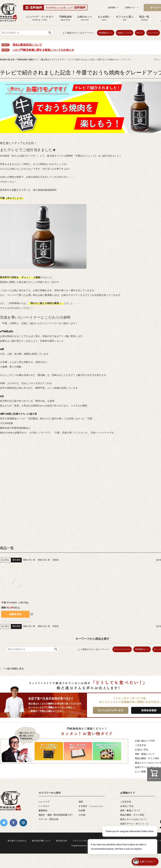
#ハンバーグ (153, 33)
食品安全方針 (62, 841)
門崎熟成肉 (65, 18)
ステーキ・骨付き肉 (48, 819)
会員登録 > (113, 8)
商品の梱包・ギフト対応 (132, 815)
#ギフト (140, 33)
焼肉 (81, 802)
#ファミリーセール (122, 649)
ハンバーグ (44, 802)
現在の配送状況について (27, 45)
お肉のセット (85, 18)
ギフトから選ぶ (125, 18)
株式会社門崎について (41, 841)
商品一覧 (144, 18)
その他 (82, 815)
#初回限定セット (106, 33)
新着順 (56, 560)
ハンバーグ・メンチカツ (40, 18)
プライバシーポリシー (82, 841)
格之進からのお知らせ (17, 841)
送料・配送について (130, 810)
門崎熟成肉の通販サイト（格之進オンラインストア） (41, 60)
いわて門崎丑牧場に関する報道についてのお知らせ (43, 50)
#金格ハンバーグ (125, 33)
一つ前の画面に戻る (13, 669)
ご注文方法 (126, 802)
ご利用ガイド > (131, 8)
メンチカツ (44, 806)
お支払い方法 (127, 806)
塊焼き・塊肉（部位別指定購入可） (56, 815)
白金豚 (82, 810)
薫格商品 (43, 810)
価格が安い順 (29, 560)
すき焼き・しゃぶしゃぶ (91, 806)
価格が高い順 (44, 560)
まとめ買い (104, 18)
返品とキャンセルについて (133, 819)
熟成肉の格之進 (7, 60)
